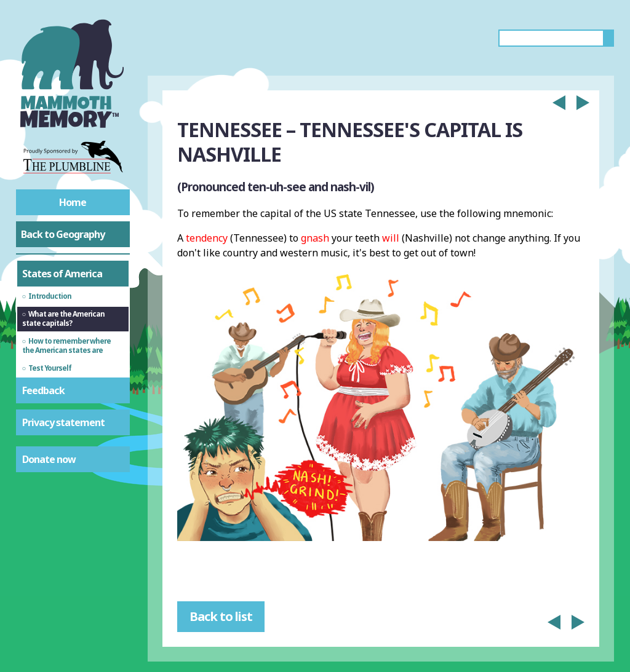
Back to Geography (63, 234)
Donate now (49, 459)
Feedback (43, 390)
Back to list (221, 616)
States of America (62, 274)
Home (73, 202)
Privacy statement (63, 422)
